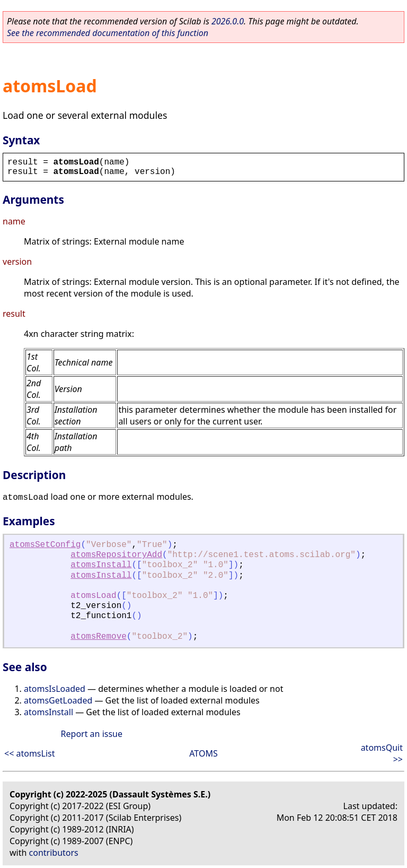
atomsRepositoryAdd (116, 555)
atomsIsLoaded (55, 689)
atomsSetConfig (45, 545)
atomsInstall (101, 565)
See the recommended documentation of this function (108, 33)
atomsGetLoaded (58, 700)
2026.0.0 (228, 21)
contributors (54, 853)
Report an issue (92, 734)
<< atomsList (29, 753)
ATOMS (203, 753)
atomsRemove (99, 637)
